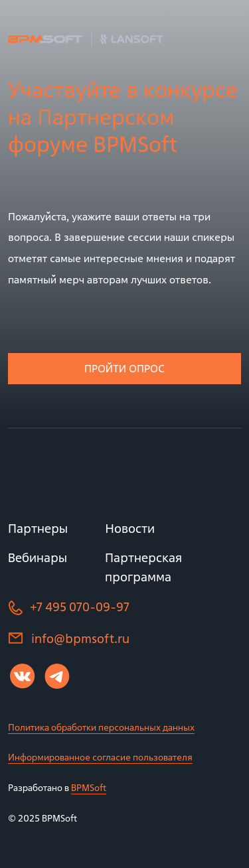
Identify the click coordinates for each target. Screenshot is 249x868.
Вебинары (38, 557)
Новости (130, 528)
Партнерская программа (143, 567)
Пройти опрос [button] (124, 368)
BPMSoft (89, 787)
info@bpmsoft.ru (80, 638)
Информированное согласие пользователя (100, 757)
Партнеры (38, 528)
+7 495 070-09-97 (80, 607)
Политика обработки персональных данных (101, 727)
